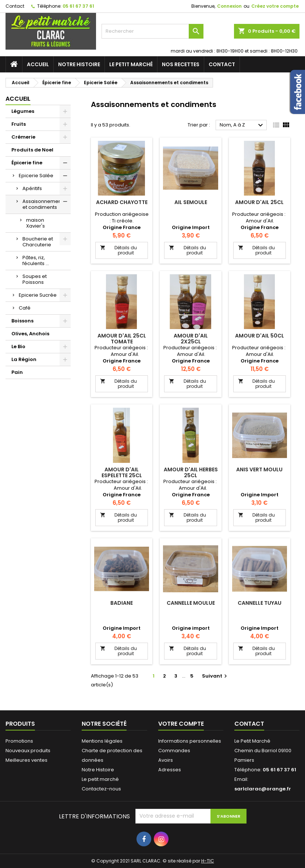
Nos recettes (181, 64)
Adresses (170, 770)
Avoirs (166, 760)
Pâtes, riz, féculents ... (36, 260)
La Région (24, 359)
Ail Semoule (191, 202)
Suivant (215, 676)
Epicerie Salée (36, 176)
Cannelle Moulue (191, 603)
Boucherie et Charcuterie (38, 242)
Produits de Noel (32, 150)
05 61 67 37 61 (78, 6)
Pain (17, 372)
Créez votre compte (275, 6)
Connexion (229, 6)
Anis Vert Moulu (259, 469)
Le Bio (18, 347)
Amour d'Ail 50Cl (260, 336)
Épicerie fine (27, 163)
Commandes (174, 751)
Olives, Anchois (30, 334)
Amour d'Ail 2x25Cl (191, 339)
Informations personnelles (190, 741)
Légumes (23, 111)
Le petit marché (131, 64)
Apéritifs (32, 188)
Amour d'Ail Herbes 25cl (191, 472)
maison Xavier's (36, 223)
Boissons (22, 321)
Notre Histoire (79, 64)
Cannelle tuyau (260, 603)
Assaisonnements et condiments (44, 204)
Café (25, 308)
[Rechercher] (152, 31)
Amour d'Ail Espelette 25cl (122, 472)
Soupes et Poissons (35, 279)
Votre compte (181, 724)
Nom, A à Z (242, 125)
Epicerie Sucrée (38, 295)
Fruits (19, 124)
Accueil (38, 64)
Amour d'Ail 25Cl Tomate (122, 339)
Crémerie (23, 137)
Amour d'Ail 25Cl (259, 202)
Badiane (122, 603)
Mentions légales (102, 741)
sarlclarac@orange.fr (263, 789)
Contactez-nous (101, 789)
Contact (15, 6)
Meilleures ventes (26, 760)
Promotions (19, 741)
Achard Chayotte (122, 202)
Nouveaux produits (28, 751)
